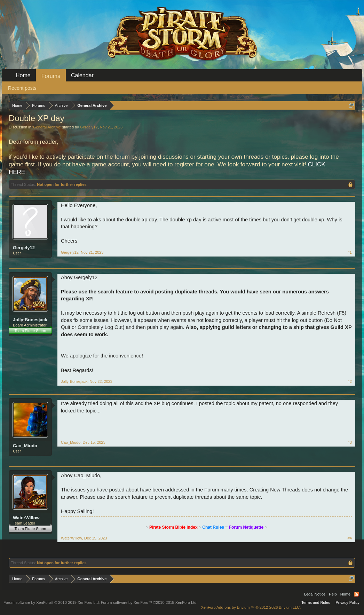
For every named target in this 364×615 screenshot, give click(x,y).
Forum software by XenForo (52, 602)
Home (23, 75)
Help (333, 594)
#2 (350, 381)
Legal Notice (315, 594)
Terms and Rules (316, 602)
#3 (350, 442)
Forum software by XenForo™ (149, 602)
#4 (350, 538)
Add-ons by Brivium (251, 607)
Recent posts (22, 88)
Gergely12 (89, 127)
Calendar (82, 75)
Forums (51, 76)
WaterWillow (26, 518)
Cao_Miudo (25, 446)
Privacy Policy (348, 602)
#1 (350, 252)
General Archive (47, 127)
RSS (356, 594)
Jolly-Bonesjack (30, 320)
